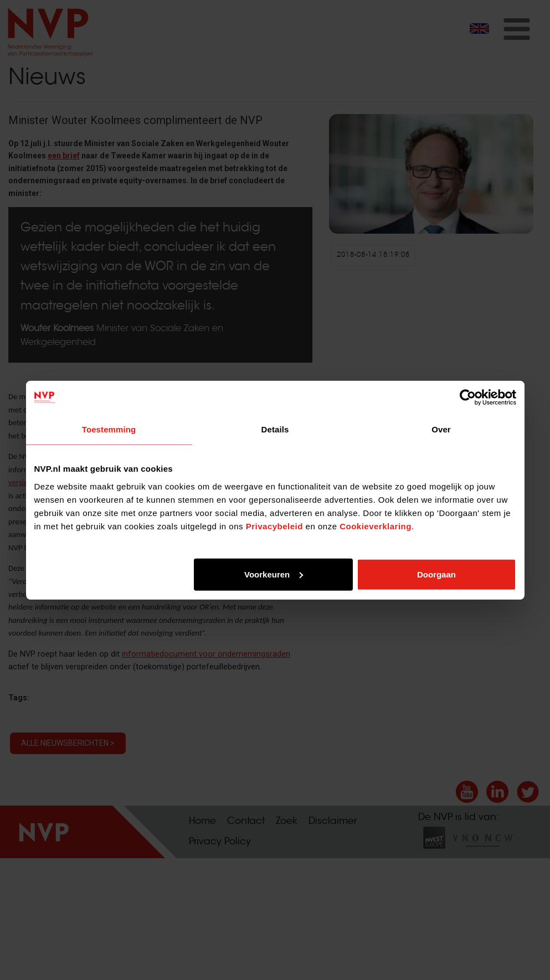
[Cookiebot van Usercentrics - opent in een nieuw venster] (468, 398)
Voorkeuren (274, 574)
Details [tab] (275, 429)
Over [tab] (441, 429)
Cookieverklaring (376, 526)
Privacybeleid (274, 526)
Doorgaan (436, 574)
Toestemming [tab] (109, 429)
